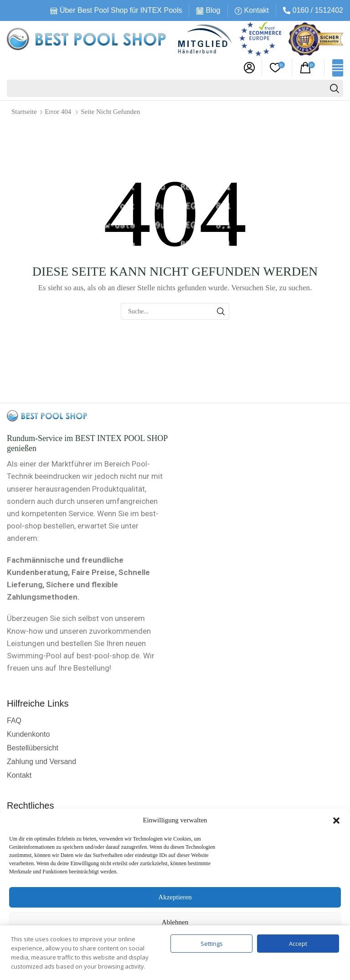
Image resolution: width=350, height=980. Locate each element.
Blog (213, 10)
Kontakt (257, 10)
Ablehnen (175, 922)
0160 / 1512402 (318, 10)
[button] (336, 821)
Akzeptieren (175, 897)
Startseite (24, 112)
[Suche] (335, 88)
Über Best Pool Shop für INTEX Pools (121, 10)
